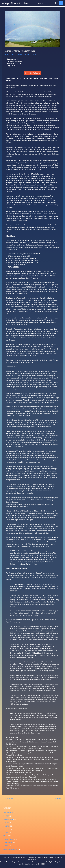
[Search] (56, 3)
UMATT (6, 816)
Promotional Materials (11, 849)
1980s (7, 829)
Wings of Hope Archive (15, 3)
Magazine (20, 54)
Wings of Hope (33, 54)
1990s (7, 833)
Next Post (59, 799)
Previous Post (8, 799)
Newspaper (9, 839)
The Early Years (8, 813)
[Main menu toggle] (61, 3)
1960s (7, 823)
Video (7, 846)
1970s (25, 54)
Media (6, 836)
